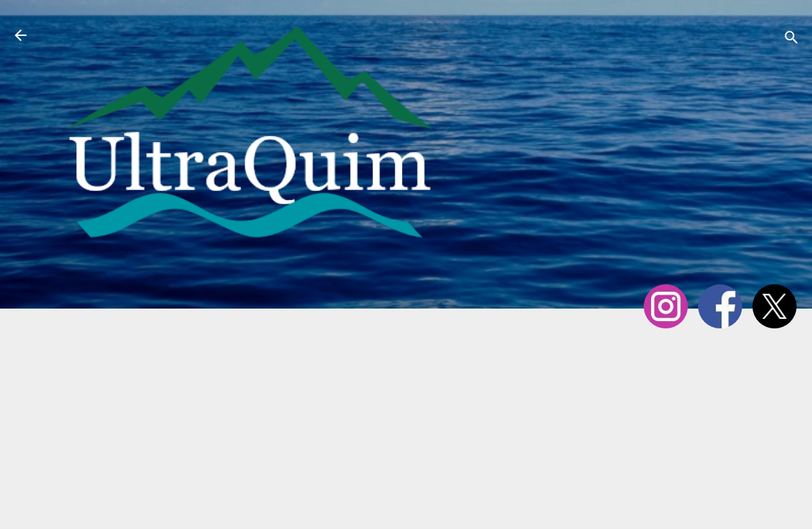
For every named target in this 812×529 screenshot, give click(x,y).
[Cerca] (791, 40)
